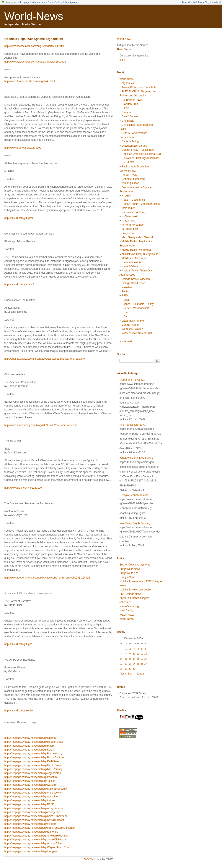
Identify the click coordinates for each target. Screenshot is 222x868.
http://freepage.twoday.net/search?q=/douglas (31, 851)
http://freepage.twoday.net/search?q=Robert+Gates (34, 742)
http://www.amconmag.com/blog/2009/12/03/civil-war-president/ (41, 425)
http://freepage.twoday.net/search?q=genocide (31, 797)
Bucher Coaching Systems (135, 565)
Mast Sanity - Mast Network (138, 237)
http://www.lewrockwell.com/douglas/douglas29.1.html (35, 62)
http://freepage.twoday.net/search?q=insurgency (32, 812)
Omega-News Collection (136, 279)
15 (126, 659)
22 (126, 664)
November (126, 674)
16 (130, 659)
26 (142, 664)
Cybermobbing (130, 141)
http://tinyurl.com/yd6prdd (19, 218)
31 (134, 669)
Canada (126, 112)
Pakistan (127, 287)
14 (121, 659)
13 (145, 654)
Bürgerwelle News (130, 569)
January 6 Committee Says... (136, 458)
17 (134, 659)
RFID (125, 296)
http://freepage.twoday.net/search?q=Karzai (29, 750)
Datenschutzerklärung (134, 146)
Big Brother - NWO (132, 100)
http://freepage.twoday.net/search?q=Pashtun (31, 777)
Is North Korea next (133, 225)
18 (138, 659)
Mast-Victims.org (129, 606)
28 (121, 669)
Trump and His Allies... (132, 380)
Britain (125, 108)
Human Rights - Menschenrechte (141, 204)
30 (130, 669)
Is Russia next (130, 229)
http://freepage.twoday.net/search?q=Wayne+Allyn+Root (37, 847)
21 (121, 664)
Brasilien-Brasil (130, 104)
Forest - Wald (129, 175)
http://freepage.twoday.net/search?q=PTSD (29, 804)
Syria (125, 312)
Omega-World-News (133, 283)
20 (145, 659)
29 (126, 669)
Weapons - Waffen (132, 329)
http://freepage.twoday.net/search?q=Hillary (29, 746)
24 (134, 664)
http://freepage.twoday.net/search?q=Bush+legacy (33, 754)
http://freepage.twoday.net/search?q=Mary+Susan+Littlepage (39, 828)
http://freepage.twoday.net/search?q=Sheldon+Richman (36, 836)
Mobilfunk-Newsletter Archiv (135, 590)
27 (145, 664)
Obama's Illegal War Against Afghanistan (34, 39)
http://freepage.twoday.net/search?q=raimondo (31, 832)
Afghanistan (39, 2)
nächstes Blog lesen (205, 2)
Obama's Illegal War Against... (64, 2)
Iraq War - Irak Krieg (133, 212)
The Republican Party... (133, 425)
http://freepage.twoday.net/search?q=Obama (30, 738)
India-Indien (128, 208)
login (122, 60)
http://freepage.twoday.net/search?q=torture (29, 800)
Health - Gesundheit (133, 200)
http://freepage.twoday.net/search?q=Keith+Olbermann (36, 816)
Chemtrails (128, 121)
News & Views (130, 266)
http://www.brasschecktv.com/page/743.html (30, 81)
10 (134, 654)
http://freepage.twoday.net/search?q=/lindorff (30, 824)
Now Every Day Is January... (136, 523)
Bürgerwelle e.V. (129, 573)
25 (138, 664)
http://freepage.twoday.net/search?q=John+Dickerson (35, 840)
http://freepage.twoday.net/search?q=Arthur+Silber (33, 843)
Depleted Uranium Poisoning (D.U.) (142, 154)
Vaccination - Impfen (133, 321)
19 (142, 659)
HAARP (126, 196)
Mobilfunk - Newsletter (135, 258)
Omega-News (127, 577)
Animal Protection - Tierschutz (139, 87)
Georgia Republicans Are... (135, 495)
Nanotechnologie (131, 262)
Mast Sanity (126, 610)
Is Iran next (128, 221)
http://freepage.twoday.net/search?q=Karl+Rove (32, 761)
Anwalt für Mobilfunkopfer (134, 598)
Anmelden (187, 2)
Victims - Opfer (130, 325)
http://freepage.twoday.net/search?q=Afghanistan (33, 773)
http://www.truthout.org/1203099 (23, 148)
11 (138, 654)
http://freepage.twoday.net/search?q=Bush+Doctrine (34, 757)
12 (142, 654)
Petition (126, 291)
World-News (34, 16)
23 (130, 664)
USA (124, 316)
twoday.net (12, 2)
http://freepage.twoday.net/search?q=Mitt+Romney (33, 769)
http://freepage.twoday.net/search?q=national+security (36, 789)
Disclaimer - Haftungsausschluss (140, 158)
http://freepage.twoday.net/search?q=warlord (30, 785)
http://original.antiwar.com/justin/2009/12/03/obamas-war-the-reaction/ (45, 359)
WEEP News (127, 615)
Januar (141, 674)
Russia (126, 300)
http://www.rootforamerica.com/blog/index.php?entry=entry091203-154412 (47, 578)
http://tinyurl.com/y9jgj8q (18, 644)
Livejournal (128, 233)
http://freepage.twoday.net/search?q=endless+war (33, 793)
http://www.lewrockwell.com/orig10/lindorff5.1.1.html (34, 46)
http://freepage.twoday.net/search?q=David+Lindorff (34, 820)
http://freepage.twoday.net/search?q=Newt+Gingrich (34, 765)
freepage (25, 2)
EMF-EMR (128, 162)
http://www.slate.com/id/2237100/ (23, 488)
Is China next (129, 217)
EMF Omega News (130, 594)
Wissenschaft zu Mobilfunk (137, 333)
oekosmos (125, 602)
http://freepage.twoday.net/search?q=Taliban (30, 781)
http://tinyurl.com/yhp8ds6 (19, 284)
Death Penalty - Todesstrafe (138, 150)
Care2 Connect (130, 116)
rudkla (89, 859)
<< (218, 2)
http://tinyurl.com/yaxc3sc (19, 711)
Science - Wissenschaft (135, 308)
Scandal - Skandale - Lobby (138, 304)
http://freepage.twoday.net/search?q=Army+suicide (34, 808)
